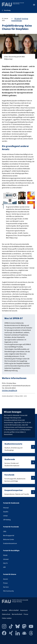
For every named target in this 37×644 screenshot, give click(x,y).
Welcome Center (9, 539)
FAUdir (5, 555)
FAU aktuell (18, 19)
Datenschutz (6, 614)
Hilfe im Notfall (14, 610)
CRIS (5, 532)
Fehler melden (7, 618)
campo (5, 516)
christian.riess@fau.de (10, 390)
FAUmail (6, 508)
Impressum (24, 610)
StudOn (6, 512)
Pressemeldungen (17, 21)
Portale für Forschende (11, 527)
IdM (4, 567)
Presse (5, 583)
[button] (18, 447)
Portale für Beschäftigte (11, 551)
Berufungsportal (9, 535)
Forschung (25, 19)
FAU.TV (5, 563)
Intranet (6, 559)
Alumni (6, 579)
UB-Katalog (7, 520)
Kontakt (5, 610)
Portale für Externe (10, 574)
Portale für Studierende (11, 503)
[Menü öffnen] (34, 5)
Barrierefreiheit (17, 614)
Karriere (6, 587)
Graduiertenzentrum (10, 543)
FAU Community (8, 591)
